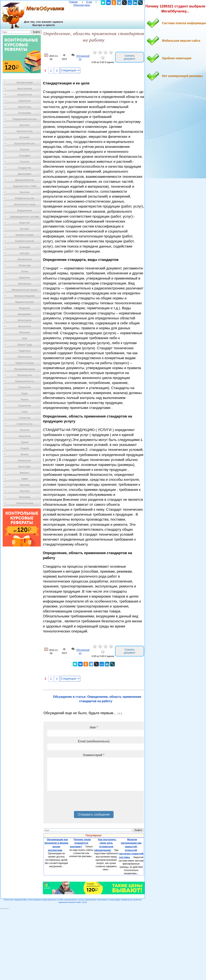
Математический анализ (25, 290)
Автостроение (25, 89)
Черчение (25, 485)
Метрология (25, 326)
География (25, 156)
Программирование (24, 369)
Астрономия (25, 113)
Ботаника (25, 137)
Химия (25, 479)
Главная (73, 2)
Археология (25, 101)
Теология (24, 430)
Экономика (24, 497)
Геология (25, 162)
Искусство (25, 223)
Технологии (25, 436)
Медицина (24, 308)
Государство (25, 168)
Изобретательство (25, 198)
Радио (25, 393)
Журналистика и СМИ (24, 186)
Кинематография (25, 235)
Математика (25, 284)
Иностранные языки (24, 204)
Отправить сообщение (94, 815)
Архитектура (25, 107)
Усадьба (25, 448)
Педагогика (25, 351)
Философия (25, 467)
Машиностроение (25, 302)
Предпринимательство (25, 119)
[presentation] (76, 802)
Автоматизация (24, 83)
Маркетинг (25, 278)
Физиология (25, 461)
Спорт (25, 412)
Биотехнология (24, 131)
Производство (25, 375)
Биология (25, 125)
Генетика (25, 150)
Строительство (25, 424)
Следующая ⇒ (70, 70)
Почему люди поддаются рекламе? (80, 843)
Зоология (25, 192)
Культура (25, 253)
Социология (25, 406)
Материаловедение (25, 296)
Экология (25, 491)
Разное (25, 400)
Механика (25, 333)
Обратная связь (82, 5)
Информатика (25, 211)
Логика (25, 272)
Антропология (25, 95)
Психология (25, 387)
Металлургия (25, 320)
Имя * (94, 727)
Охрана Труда (25, 345)
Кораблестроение (25, 241)
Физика (25, 454)
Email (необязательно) (94, 741)
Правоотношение (25, 363)
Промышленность (25, 381)
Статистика (24, 418)
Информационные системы (24, 217)
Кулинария (25, 247)
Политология (25, 357)
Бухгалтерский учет (25, 143)
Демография (25, 174)
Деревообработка (25, 180)
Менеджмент (25, 314)
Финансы (25, 473)
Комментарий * (94, 755)
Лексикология (25, 259)
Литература (25, 265)
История (25, 229)
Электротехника (24, 503)
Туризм (25, 442)
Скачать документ (130, 57)
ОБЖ (25, 339)
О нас (89, 2)
